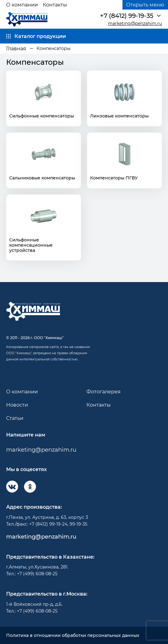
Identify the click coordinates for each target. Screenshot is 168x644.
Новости (17, 405)
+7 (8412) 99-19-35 (127, 16)
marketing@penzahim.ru (135, 24)
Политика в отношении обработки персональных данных (73, 636)
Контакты (55, 5)
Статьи (15, 418)
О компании (22, 5)
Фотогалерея (104, 392)
